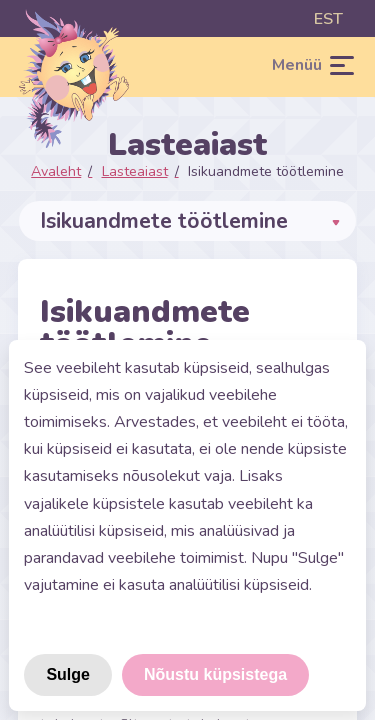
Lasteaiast (135, 171)
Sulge (68, 674)
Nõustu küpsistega (215, 674)
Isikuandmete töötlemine (266, 171)
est (328, 19)
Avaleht (56, 171)
